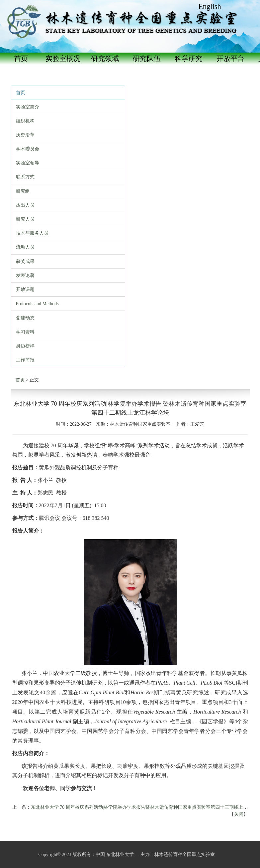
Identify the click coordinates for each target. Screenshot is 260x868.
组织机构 (25, 121)
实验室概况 (63, 59)
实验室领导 (28, 163)
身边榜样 (25, 346)
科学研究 (189, 59)
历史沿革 (25, 135)
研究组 (23, 191)
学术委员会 (28, 149)
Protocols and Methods (37, 304)
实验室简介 (28, 107)
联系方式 (25, 177)
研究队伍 (147, 59)
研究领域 (105, 59)
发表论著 (25, 275)
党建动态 (25, 318)
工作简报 (25, 360)
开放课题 (25, 289)
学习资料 (25, 332)
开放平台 (230, 59)
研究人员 (25, 219)
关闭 (239, 814)
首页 (21, 59)
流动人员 (25, 247)
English (210, 6)
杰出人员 (25, 205)
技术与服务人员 (32, 233)
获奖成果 (25, 261)
